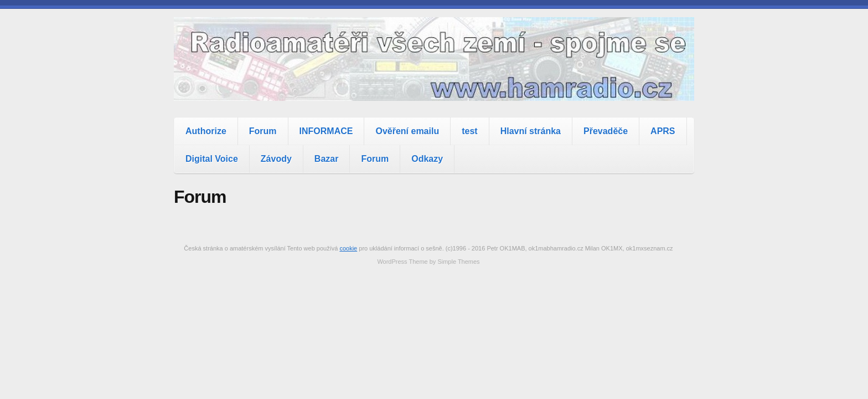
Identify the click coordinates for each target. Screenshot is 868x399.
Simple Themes (458, 262)
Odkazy (427, 159)
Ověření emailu (407, 131)
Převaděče (606, 131)
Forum (263, 131)
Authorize (206, 131)
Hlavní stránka (531, 131)
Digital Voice (212, 159)
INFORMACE (326, 131)
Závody (276, 159)
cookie (348, 248)
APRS (663, 131)
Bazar (327, 159)
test (469, 131)
